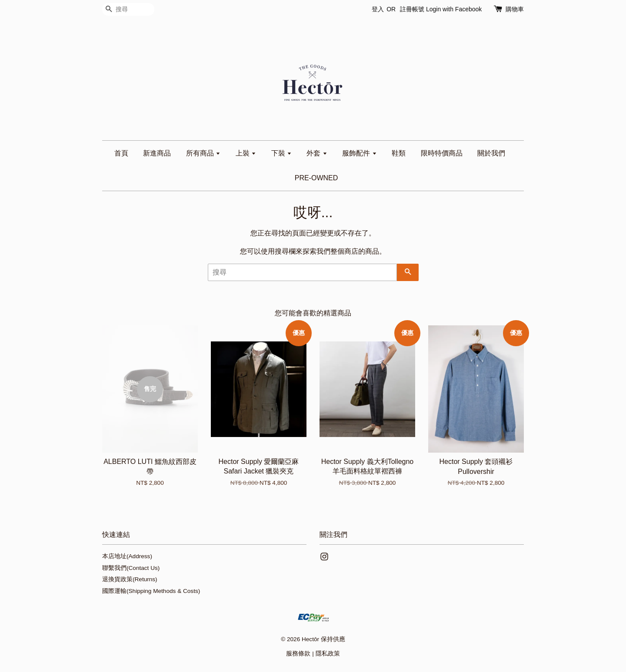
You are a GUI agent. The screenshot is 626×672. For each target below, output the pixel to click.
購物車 (515, 9)
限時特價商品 (442, 153)
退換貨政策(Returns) (130, 579)
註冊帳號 (412, 9)
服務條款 (298, 654)
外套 (317, 153)
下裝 (281, 153)
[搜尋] (128, 9)
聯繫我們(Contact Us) (131, 568)
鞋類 (399, 153)
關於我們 (491, 153)
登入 (378, 9)
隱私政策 (328, 654)
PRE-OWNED (316, 178)
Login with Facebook (454, 9)
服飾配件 (359, 153)
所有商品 (203, 153)
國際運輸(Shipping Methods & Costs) (151, 591)
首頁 (121, 153)
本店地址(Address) (127, 556)
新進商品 (157, 153)
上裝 (246, 153)
